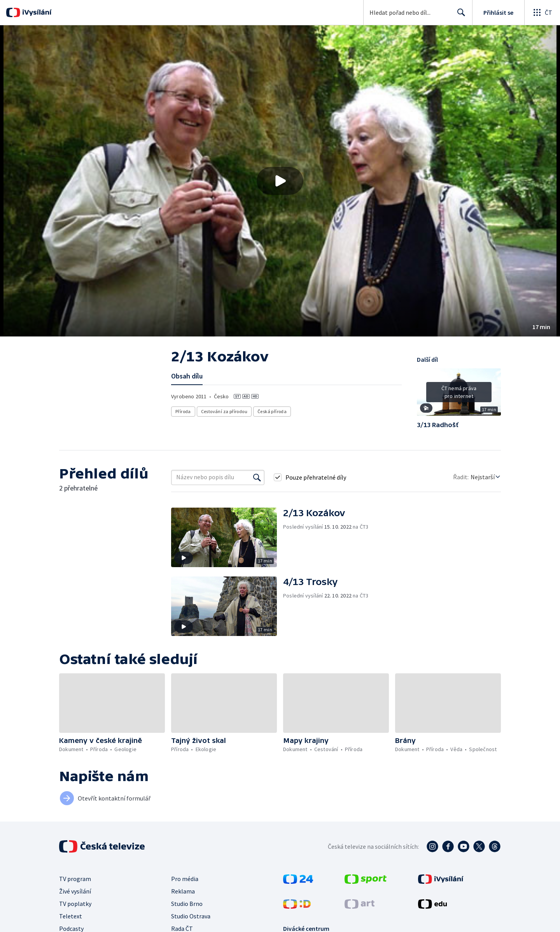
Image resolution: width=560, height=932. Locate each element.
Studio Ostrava (191, 916)
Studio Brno (187, 904)
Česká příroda (272, 411)
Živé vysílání (75, 891)
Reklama (183, 891)
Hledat (459, 16)
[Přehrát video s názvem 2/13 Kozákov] (280, 181)
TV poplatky (75, 904)
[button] (280, 181)
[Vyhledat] (257, 477)
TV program (75, 879)
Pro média (185, 879)
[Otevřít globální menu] (542, 12)
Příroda (183, 411)
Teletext (71, 916)
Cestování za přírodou (224, 411)
